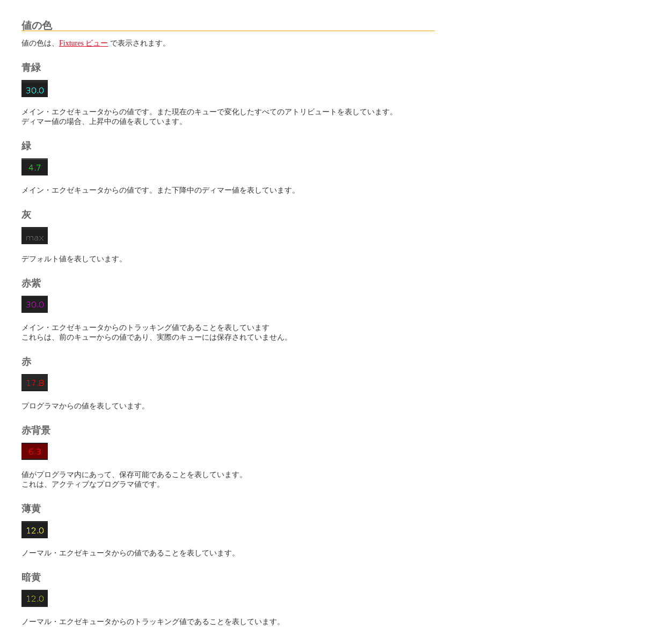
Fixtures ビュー (83, 43)
